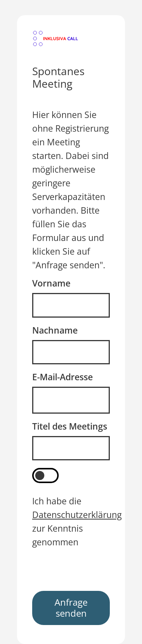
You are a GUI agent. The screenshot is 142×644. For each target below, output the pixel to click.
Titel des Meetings (70, 426)
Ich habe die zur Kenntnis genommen (77, 522)
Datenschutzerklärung (77, 515)
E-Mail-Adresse (62, 377)
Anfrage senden (71, 608)
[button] (55, 39)
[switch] (45, 476)
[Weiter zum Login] (55, 38)
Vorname (51, 283)
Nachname (55, 330)
